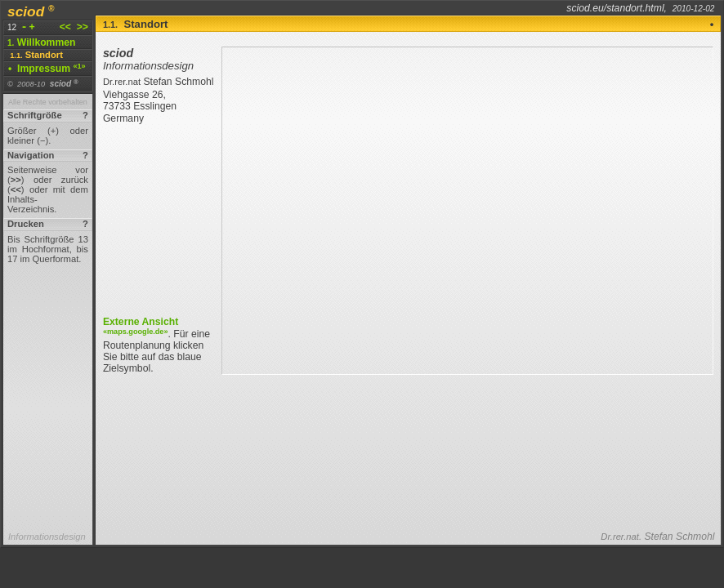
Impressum (47, 69)
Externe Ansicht (141, 325)
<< (67, 27)
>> (81, 27)
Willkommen (42, 42)
